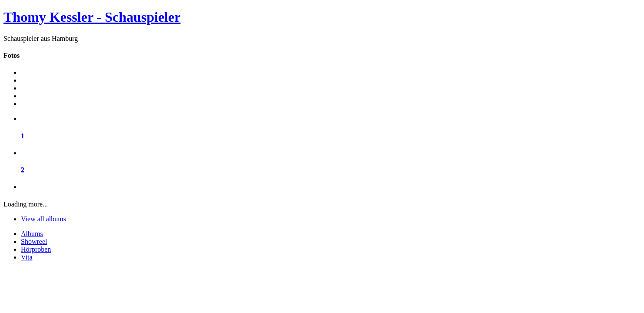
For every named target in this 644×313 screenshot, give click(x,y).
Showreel (34, 241)
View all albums (43, 219)
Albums (32, 234)
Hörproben (36, 249)
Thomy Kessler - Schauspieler (92, 17)
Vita (27, 257)
